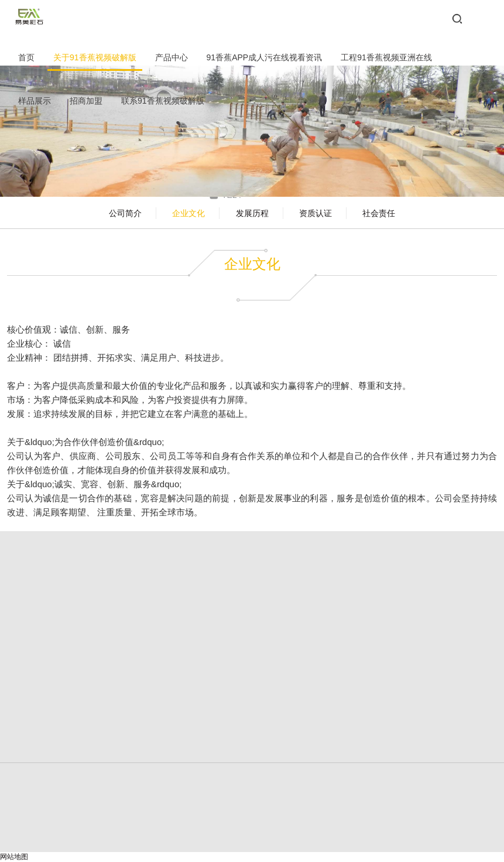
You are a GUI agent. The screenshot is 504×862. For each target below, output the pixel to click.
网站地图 (14, 857)
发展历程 (252, 213)
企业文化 (188, 213)
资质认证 (316, 213)
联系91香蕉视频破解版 (163, 101)
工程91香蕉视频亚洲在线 (386, 57)
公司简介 (125, 213)
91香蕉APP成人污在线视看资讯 (265, 57)
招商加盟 (86, 101)
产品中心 (172, 57)
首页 (26, 57)
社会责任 (379, 213)
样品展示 (35, 101)
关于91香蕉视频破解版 (95, 57)
